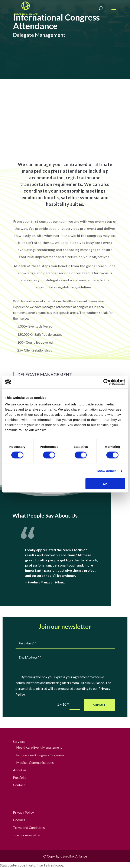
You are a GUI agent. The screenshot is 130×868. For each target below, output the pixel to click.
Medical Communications (35, 762)
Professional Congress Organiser (40, 755)
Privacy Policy (23, 812)
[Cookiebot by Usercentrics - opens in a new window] (106, 382)
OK (105, 484)
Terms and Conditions (29, 827)
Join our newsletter (27, 835)
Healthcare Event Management (39, 747)
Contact (19, 785)
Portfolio (20, 777)
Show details (107, 471)
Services (19, 741)
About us (20, 770)
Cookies (19, 820)
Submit (99, 705)
